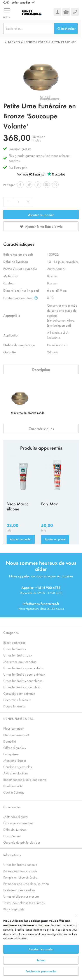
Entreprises (11, 754)
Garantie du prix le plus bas (22, 842)
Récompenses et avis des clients (25, 779)
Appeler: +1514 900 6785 (41, 587)
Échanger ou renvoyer (18, 823)
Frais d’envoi (12, 836)
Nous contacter (14, 728)
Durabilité (10, 741)
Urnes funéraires (15, 649)
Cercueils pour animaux (19, 693)
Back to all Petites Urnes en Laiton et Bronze (42, 42)
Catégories (11, 632)
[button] (19, 2)
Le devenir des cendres (19, 890)
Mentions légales (15, 760)
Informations (12, 855)
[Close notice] (76, 933)
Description (41, 369)
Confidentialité (13, 786)
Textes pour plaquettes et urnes (24, 903)
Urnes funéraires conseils (20, 864)
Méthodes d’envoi (16, 816)
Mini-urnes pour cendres (20, 661)
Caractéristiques (41, 429)
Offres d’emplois (15, 748)
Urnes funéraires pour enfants (23, 668)
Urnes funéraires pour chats (22, 687)
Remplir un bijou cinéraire (20, 877)
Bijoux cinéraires (14, 642)
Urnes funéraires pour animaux (24, 674)
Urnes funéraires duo (17, 655)
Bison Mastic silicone (17, 506)
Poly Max (50, 504)
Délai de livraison (15, 829)
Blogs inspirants (14, 909)
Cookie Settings (14, 792)
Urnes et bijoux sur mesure (21, 896)
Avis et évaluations (16, 773)
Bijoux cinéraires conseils (20, 871)
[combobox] (29, 29)
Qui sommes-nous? (16, 735)
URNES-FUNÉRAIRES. (19, 719)
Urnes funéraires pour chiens (23, 681)
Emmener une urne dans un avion (26, 883)
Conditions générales (18, 767)
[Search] (66, 29)
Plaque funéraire (14, 706)
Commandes (12, 807)
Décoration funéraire (17, 700)
